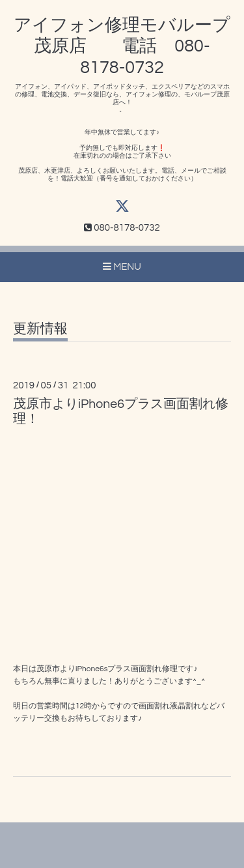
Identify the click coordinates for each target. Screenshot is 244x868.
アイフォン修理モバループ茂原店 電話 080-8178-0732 (122, 47)
